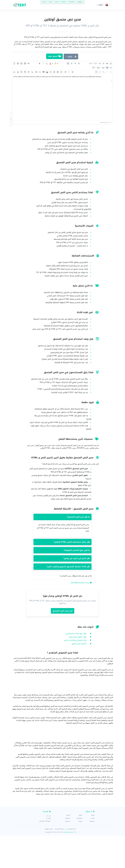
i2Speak (92, 854)
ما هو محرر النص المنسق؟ (63, 549)
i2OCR (57, 2)
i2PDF (44, 2)
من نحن (49, 848)
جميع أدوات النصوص (45, 853)
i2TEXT (64, 2)
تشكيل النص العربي (79, 676)
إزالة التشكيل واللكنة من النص (75, 673)
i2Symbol (79, 851)
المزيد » (80, 2)
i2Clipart (68, 851)
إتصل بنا (49, 851)
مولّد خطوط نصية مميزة (78, 669)
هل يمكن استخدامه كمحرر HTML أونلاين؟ (63, 574)
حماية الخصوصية (71, 861)
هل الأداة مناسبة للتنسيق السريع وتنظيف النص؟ (63, 599)
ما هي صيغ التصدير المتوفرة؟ (63, 583)
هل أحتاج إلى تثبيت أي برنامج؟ (63, 591)
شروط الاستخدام (60, 861)
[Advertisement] (63, 66)
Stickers (68, 854)
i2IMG (50, 2)
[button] (99, 5)
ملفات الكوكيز (49, 861)
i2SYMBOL (72, 2)
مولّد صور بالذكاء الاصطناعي (76, 666)
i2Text (93, 851)
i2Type (80, 854)
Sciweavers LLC (69, 864)
